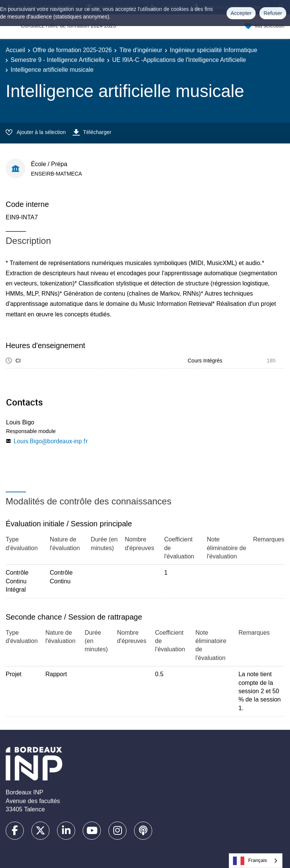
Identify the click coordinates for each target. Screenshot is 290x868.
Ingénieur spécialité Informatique (214, 50)
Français (250, 861)
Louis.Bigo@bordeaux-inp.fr (51, 441)
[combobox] (256, 861)
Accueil (15, 50)
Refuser (273, 13)
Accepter (241, 13)
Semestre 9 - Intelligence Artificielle (58, 60)
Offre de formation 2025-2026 (72, 50)
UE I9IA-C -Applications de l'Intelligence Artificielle (179, 60)
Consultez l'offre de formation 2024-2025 (68, 26)
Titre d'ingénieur (141, 50)
